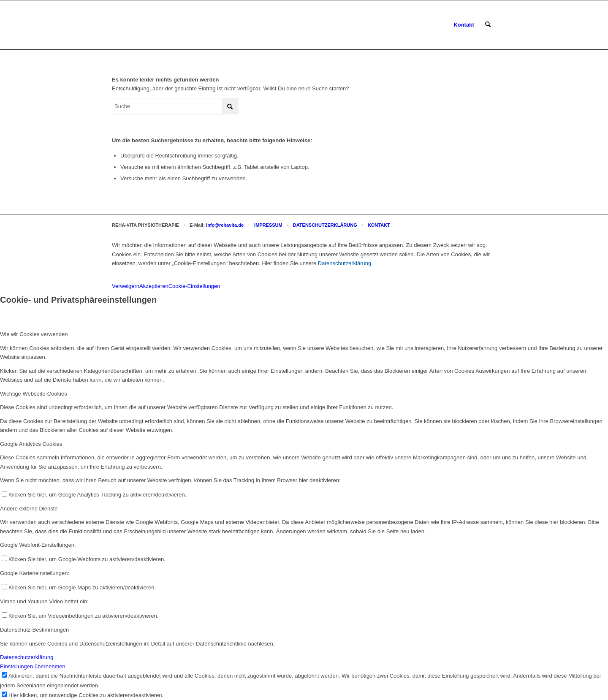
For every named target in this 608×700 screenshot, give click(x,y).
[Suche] (488, 25)
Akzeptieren (154, 286)
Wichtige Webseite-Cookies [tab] (34, 394)
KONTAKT (379, 225)
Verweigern (126, 286)
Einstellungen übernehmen (33, 666)
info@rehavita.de (225, 225)
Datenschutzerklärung (345, 263)
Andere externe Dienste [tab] (29, 509)
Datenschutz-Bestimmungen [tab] (34, 630)
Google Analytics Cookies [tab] (31, 444)
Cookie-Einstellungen (194, 286)
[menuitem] (464, 25)
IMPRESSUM (268, 225)
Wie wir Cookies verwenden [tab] (34, 334)
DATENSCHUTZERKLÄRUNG (325, 225)
